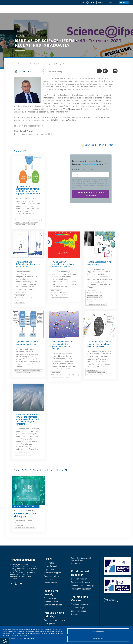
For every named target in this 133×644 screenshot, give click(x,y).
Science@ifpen (17, 64)
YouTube (92, 3)
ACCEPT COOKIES (98, 631)
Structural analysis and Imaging (95, 300)
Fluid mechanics (68, 295)
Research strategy (79, 579)
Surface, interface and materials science (25, 527)
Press (125, 3)
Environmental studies (53, 605)
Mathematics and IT (20, 224)
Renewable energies (20, 521)
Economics (18, 370)
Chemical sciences (19, 295)
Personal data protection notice (11, 638)
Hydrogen (30, 521)
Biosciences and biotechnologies (23, 220)
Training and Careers (111, 10)
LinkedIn (82, 3)
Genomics (17, 222)
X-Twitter (87, 3)
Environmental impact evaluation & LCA (25, 373)
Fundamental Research (89, 10)
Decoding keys (50, 598)
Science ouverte (50, 583)
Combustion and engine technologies (60, 297)
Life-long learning (78, 611)
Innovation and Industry (65, 10)
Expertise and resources (81, 582)
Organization (49, 570)
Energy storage (19, 523)
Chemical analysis (19, 302)
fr (123, 10)
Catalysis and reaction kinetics (94, 293)
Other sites (110, 600)
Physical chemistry (20, 525)
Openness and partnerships (83, 586)
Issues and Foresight (42, 10)
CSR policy (48, 579)
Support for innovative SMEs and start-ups (83, 559)
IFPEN (27, 10)
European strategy (51, 576)
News (100, 3)
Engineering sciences (56, 295)
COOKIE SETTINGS (28, 638)
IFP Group (75, 563)
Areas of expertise (51, 566)
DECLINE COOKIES (98, 639)
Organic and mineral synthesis (94, 295)
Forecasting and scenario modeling (32, 370)
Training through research (82, 589)
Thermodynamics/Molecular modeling (60, 293)
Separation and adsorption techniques (25, 298)
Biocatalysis (26, 222)
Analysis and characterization (22, 300)
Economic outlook (51, 602)
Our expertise (49, 624)
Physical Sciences (55, 290)
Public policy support (52, 573)
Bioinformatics (31, 224)
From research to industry (54, 620)
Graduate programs (79, 608)
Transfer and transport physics (45, 64)
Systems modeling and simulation (95, 375)
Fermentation (35, 222)
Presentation (49, 563)
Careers (110, 3)
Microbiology (37, 220)
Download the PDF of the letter (99, 145)
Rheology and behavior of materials (65, 64)
